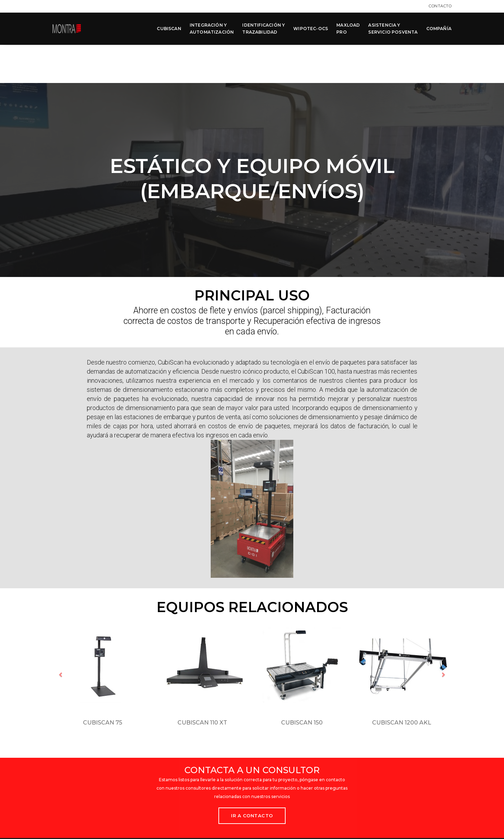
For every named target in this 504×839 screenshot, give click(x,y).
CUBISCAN (169, 29)
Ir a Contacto (252, 776)
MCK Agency (439, 832)
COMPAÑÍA (439, 29)
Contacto (440, 6)
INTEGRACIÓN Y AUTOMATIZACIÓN (212, 29)
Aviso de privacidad (281, 815)
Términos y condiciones (335, 815)
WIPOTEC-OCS (311, 29)
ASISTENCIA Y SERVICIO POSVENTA (393, 29)
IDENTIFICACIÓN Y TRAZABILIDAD (264, 29)
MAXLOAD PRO (348, 29)
